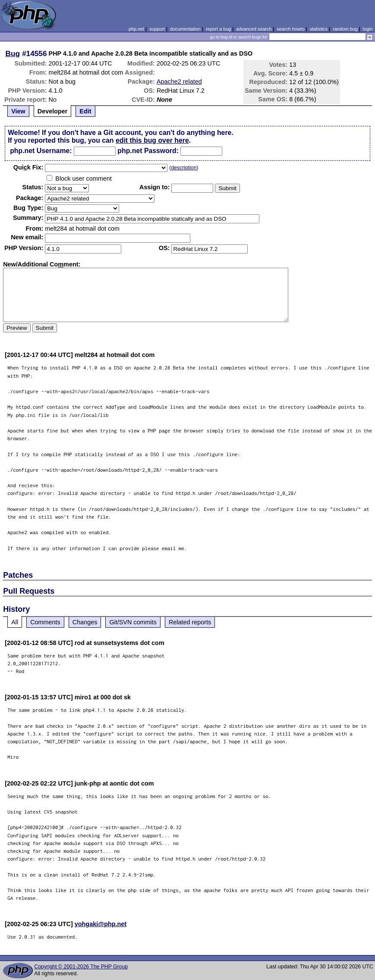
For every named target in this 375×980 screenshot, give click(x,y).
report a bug (218, 29)
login (368, 29)
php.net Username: (41, 151)
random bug (345, 29)
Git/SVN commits (133, 622)
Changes (85, 622)
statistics (319, 29)
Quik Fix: (28, 167)
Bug (13, 53)
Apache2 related (179, 81)
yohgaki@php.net (101, 924)
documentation (185, 29)
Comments (45, 622)
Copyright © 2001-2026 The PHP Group (81, 967)
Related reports (190, 622)
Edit (85, 111)
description (184, 168)
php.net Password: (148, 151)
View (18, 111)
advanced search (254, 29)
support (157, 29)
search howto (290, 29)
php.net (136, 29)
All (15, 622)
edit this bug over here (152, 140)
